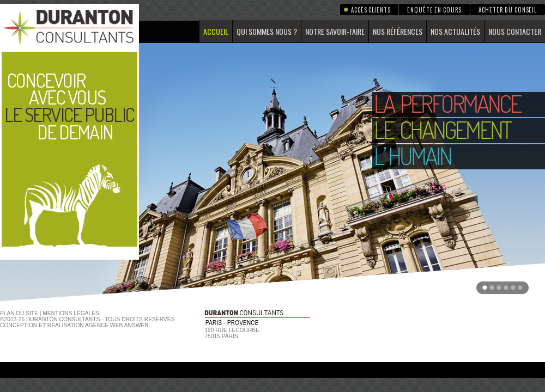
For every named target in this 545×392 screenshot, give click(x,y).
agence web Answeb (117, 325)
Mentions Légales (71, 313)
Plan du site (19, 313)
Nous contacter (515, 31)
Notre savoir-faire (335, 31)
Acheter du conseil (508, 10)
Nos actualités (455, 31)
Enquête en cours (434, 10)
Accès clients (371, 10)
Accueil (216, 31)
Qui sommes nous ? (267, 31)
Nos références (398, 31)
